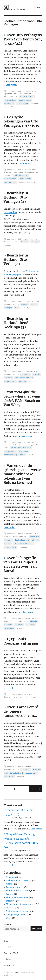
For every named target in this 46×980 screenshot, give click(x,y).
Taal (8, 918)
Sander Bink (16, 91)
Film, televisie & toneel (17, 897)
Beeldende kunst (20, 94)
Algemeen (8, 94)
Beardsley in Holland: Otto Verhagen (16, 260)
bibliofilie (8, 378)
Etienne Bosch (10, 451)
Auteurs (7, 959)
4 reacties (23, 547)
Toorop (22, 455)
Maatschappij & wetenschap (20, 904)
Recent (7, 941)
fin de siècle (9, 776)
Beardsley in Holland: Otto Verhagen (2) (16, 197)
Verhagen (35, 242)
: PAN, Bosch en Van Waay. (22, 398)
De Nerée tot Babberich (24, 378)
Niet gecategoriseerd (16, 914)
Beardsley (24, 242)
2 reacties (7, 245)
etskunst (34, 304)
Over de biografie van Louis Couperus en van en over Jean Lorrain (21, 564)
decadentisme (10, 381)
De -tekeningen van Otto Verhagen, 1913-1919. (22, 121)
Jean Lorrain (31, 625)
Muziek (10, 908)
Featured (10, 894)
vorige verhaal (10, 212)
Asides (9, 884)
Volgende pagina (39, 792)
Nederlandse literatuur (17, 911)
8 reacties (21, 628)
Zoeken (7, 925)
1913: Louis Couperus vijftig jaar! (22, 641)
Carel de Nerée (10, 100)
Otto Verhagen (22, 104)
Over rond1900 (11, 953)
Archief (7, 947)
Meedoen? (9, 965)
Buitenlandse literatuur (17, 891)
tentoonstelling (11, 455)
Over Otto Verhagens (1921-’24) (23, 39)
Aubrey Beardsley (27, 96)
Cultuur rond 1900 (11, 973)
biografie (8, 543)
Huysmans (19, 625)
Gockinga (22, 381)
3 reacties (33, 381)
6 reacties (26, 308)
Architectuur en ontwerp (23, 445)
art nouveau (25, 374)
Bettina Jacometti (22, 540)
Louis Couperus (25, 100)
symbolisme (23, 451)
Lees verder (11, 85)
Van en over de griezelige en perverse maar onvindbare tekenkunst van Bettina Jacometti (22, 474)
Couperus (24, 304)
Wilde (17, 308)
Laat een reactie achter (28, 182)
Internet (10, 901)
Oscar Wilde (9, 104)
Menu (38, 8)
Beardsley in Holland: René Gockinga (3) (16, 323)
